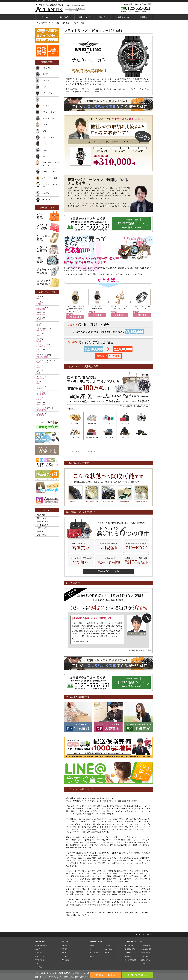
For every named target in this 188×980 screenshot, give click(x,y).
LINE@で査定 (137, 975)
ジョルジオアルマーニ (47, 409)
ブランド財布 (92, 438)
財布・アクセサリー (42, 942)
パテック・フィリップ (51, 172)
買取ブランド (104, 17)
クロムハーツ (47, 314)
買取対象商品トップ (42, 931)
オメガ (45, 74)
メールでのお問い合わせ (130, 4)
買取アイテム (123, 17)
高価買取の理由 (42, 521)
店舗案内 (40, 531)
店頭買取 (64, 938)
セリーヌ (47, 372)
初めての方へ (65, 17)
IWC (44, 131)
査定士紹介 (145, 942)
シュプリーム (47, 388)
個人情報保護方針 (131, 946)
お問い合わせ (41, 535)
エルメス (47, 298)
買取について (84, 17)
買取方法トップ (67, 931)
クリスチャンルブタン (47, 356)
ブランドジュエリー (75, 438)
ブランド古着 (40, 946)
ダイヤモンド (92, 424)
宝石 (108, 424)
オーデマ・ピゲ (48, 118)
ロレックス (47, 68)
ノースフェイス (47, 393)
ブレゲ (45, 125)
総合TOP (45, 17)
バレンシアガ (47, 414)
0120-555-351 (138, 8)
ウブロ (45, 87)
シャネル (46, 144)
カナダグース (47, 404)
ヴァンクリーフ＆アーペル (51, 185)
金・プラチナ (75, 424)
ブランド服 (125, 438)
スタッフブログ (146, 949)
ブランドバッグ (125, 424)
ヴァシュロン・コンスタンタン (51, 164)
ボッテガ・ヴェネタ (47, 345)
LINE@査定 (65, 946)
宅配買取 (64, 935)
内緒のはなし (146, 946)
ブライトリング (48, 93)
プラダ (47, 383)
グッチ (47, 324)
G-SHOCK (46, 199)
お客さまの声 (41, 528)
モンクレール (47, 398)
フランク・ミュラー (50, 112)
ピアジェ (46, 99)
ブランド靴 (141, 438)
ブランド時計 (141, 424)
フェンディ (47, 367)
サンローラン (47, 377)
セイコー (46, 156)
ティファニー (47, 335)
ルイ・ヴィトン (48, 137)
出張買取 (64, 942)
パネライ (46, 106)
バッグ (37, 935)
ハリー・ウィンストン (51, 178)
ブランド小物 (108, 438)
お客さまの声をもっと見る (140, 636)
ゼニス (45, 150)
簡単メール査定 (106, 975)
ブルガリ (46, 193)
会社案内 (143, 17)
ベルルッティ (47, 351)
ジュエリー (39, 938)
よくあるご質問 (145, 4)
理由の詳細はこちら (108, 557)
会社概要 (128, 942)
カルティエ (47, 80)
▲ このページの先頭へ (144, 920)
